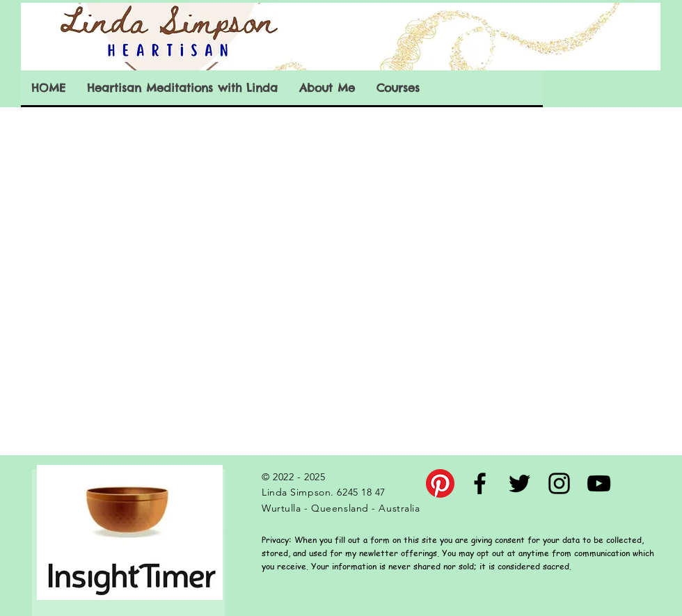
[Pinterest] (440, 483)
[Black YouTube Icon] (599, 483)
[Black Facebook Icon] (480, 483)
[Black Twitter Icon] (520, 483)
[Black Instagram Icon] (559, 483)
